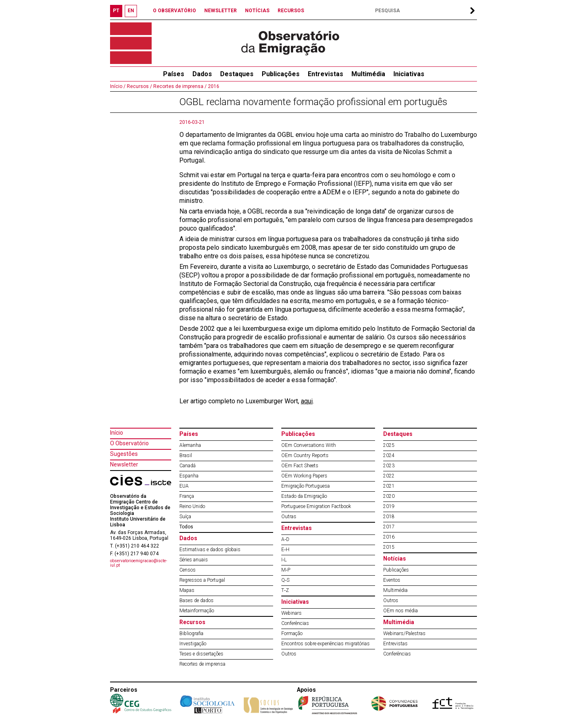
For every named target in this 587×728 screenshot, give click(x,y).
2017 (389, 527)
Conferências (295, 623)
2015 (389, 547)
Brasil (186, 455)
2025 (389, 445)
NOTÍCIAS (257, 11)
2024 (389, 455)
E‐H (285, 550)
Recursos (192, 622)
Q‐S (285, 580)
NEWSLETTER (221, 11)
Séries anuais (194, 560)
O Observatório (129, 443)
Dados (202, 74)
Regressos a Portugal (202, 580)
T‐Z (285, 590)
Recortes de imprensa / (179, 86)
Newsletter (124, 464)
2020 (389, 496)
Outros (289, 654)
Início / (118, 86)
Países (189, 434)
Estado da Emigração (304, 496)
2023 (389, 466)
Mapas (187, 590)
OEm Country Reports (305, 455)
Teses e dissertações (201, 654)
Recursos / (139, 86)
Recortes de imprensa (202, 664)
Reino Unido (192, 506)
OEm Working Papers (304, 476)
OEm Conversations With (309, 445)
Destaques (237, 74)
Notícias (395, 559)
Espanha (189, 476)
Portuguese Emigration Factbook (316, 506)
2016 (213, 86)
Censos (188, 570)
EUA (184, 486)
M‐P (286, 570)
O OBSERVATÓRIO (174, 11)
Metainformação (197, 611)
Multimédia (368, 74)
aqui (307, 401)
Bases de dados (196, 600)
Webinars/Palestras (404, 633)
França (187, 496)
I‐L (284, 560)
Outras (289, 517)
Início (117, 433)
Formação (292, 633)
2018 (389, 517)
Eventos (392, 580)
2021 (389, 486)
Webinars (291, 613)
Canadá (188, 466)
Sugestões (124, 454)
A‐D (285, 539)
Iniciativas (409, 74)
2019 (389, 506)
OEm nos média (401, 611)
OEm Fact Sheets (300, 466)
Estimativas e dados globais (210, 550)
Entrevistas (325, 74)
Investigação (193, 644)
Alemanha (190, 445)
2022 (389, 476)
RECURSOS (291, 11)
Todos (186, 527)
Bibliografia (191, 633)
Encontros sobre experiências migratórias (325, 644)
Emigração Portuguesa (306, 486)
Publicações (281, 74)
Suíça (185, 517)
